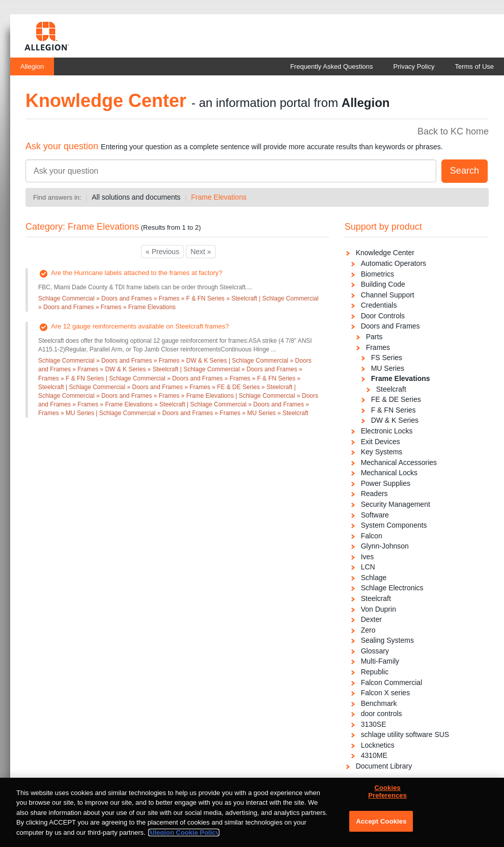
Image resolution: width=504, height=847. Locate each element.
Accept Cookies (381, 828)
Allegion (32, 66)
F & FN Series (394, 410)
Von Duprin (379, 609)
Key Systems (382, 452)
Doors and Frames (390, 326)
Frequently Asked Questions (332, 66)
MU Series (388, 368)
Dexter (371, 619)
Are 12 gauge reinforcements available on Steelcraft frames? (140, 326)
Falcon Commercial (392, 682)
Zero (368, 630)
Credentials (379, 305)
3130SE (374, 724)
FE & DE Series (396, 399)
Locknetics (378, 745)
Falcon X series (385, 693)
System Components (394, 525)
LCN (368, 567)
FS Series (387, 358)
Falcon (372, 536)
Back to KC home (453, 131)
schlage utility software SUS (405, 734)
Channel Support (388, 295)
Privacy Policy (414, 66)
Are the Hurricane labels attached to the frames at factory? (137, 273)
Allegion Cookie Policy (184, 840)
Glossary (375, 651)
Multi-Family (380, 661)
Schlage (374, 578)
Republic (375, 672)
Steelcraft (391, 389)
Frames (378, 347)
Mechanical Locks (389, 473)
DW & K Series (395, 420)
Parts (374, 337)
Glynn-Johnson (385, 546)
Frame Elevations (219, 197)
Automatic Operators (394, 263)
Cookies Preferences (387, 799)
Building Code (383, 284)
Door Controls (383, 316)
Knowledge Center (385, 253)
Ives (368, 557)
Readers (374, 494)
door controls (382, 714)
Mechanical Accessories (399, 462)
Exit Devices (381, 442)
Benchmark (379, 703)
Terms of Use (474, 66)
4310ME (374, 755)
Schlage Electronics (392, 588)
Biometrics (377, 274)
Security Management (396, 504)
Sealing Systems (387, 640)
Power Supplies (386, 483)
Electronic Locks (387, 431)
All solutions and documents (136, 197)
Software (375, 515)
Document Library (384, 766)
